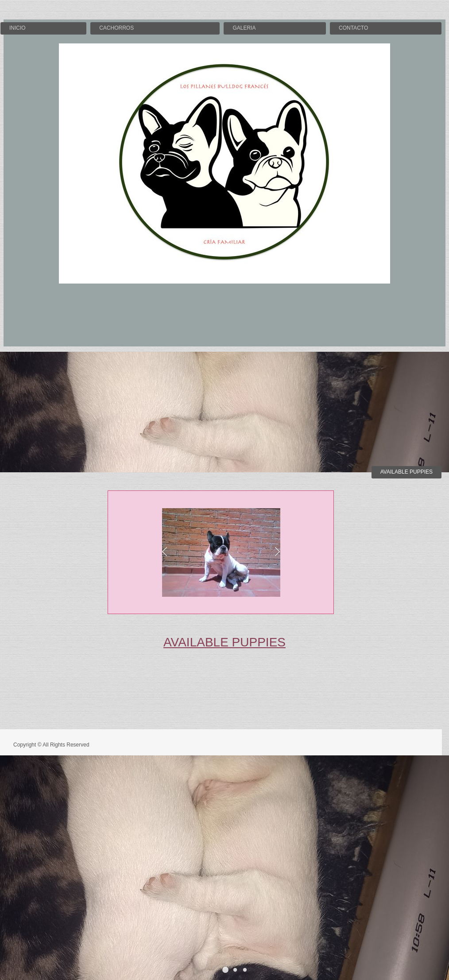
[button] (165, 553)
